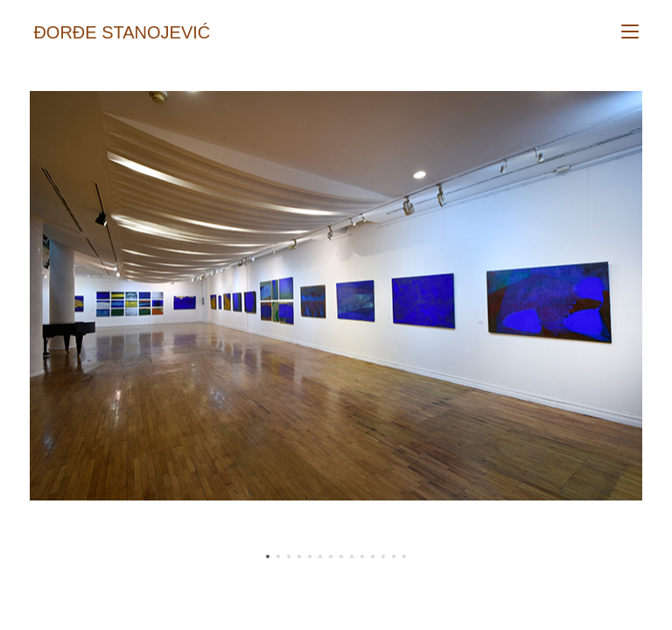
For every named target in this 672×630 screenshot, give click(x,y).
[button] (268, 556)
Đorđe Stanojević (122, 32)
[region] (336, 328)
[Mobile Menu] (630, 32)
